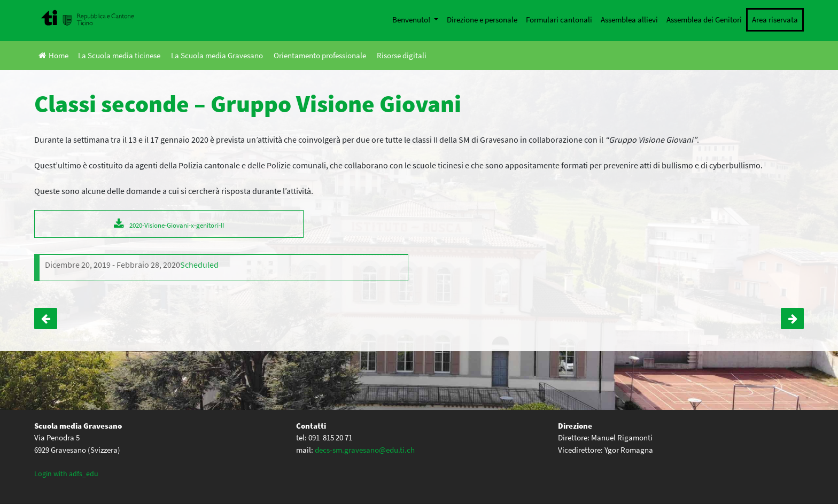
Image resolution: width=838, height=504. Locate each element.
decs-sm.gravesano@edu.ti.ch (365, 450)
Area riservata (775, 20)
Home (53, 55)
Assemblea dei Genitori (704, 20)
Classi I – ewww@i (46, 319)
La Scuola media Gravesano (217, 55)
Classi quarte (792, 319)
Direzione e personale (482, 20)
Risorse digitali (402, 55)
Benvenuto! (412, 20)
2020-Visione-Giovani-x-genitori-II (177, 225)
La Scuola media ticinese (119, 55)
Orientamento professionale (320, 55)
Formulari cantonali (559, 20)
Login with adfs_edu (66, 474)
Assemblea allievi (629, 20)
